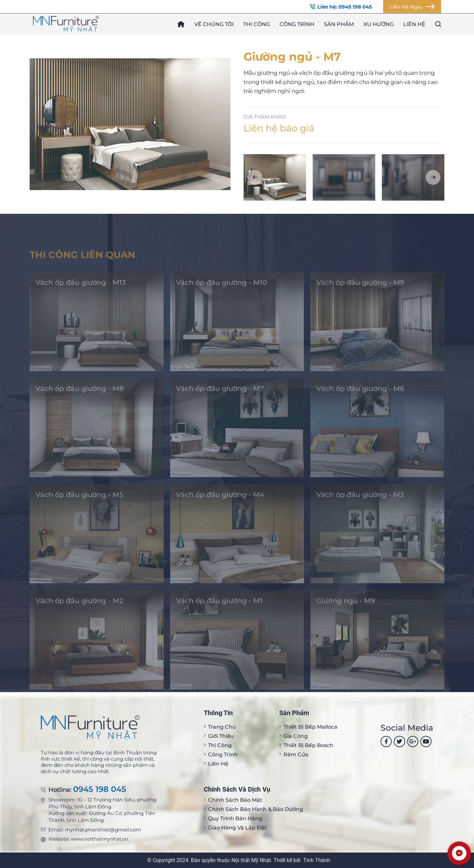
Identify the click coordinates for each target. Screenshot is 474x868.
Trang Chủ (222, 727)
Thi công (257, 24)
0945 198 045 (100, 789)
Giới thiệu (221, 736)
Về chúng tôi (214, 24)
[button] (255, 177)
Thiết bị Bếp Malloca (310, 727)
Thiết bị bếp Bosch (308, 745)
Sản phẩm (339, 24)
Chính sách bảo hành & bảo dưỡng (256, 809)
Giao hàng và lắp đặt (237, 828)
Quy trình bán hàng (235, 818)
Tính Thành (317, 860)
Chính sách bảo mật (235, 800)
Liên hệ (414, 24)
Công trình (297, 24)
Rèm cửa (296, 755)
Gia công (296, 736)
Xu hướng (379, 24)
